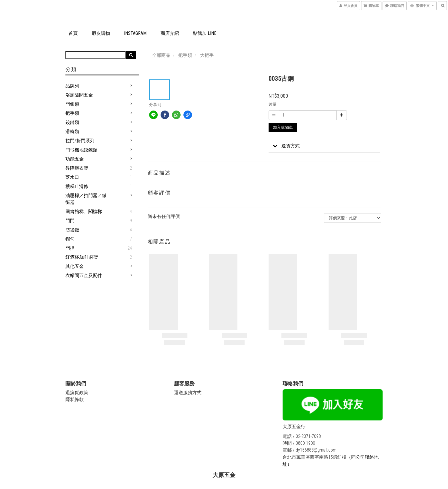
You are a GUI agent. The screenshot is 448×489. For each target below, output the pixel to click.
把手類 (72, 113)
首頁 (73, 33)
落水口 (72, 177)
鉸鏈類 (72, 122)
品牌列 (72, 86)
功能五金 (75, 159)
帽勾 (70, 239)
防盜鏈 (72, 230)
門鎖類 (72, 104)
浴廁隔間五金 (79, 95)
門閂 (70, 221)
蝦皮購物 (101, 33)
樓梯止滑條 (77, 186)
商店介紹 (170, 33)
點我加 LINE (205, 33)
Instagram (135, 33)
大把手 (207, 55)
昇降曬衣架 (77, 168)
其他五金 (75, 266)
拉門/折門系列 (80, 141)
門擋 (70, 248)
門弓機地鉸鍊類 (81, 150)
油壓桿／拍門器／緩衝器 (86, 199)
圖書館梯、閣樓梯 (84, 212)
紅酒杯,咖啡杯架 (82, 257)
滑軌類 (72, 132)
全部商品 (161, 55)
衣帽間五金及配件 (84, 275)
